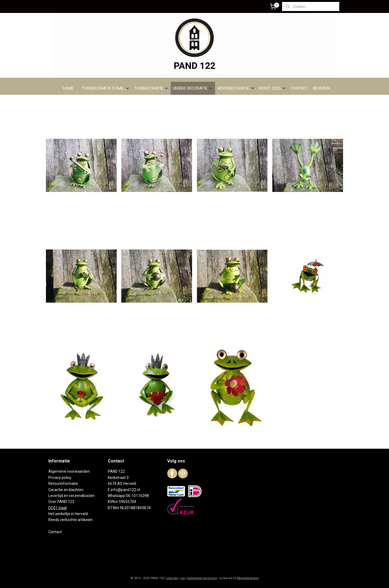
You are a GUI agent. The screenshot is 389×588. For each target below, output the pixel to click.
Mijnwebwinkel (248, 578)
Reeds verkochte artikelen (71, 520)
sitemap (172, 578)
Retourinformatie (63, 484)
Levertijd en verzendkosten (71, 496)
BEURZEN (321, 88)
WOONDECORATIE (236, 88)
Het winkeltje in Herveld (68, 514)
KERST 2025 (273, 88)
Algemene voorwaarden (69, 471)
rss (183, 578)
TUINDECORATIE (151, 88)
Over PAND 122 (61, 502)
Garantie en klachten (66, 490)
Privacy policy (60, 478)
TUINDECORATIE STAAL (106, 88)
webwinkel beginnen (202, 578)
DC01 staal (58, 508)
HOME (68, 88)
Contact (55, 532)
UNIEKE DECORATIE (193, 88)
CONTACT (299, 88)
